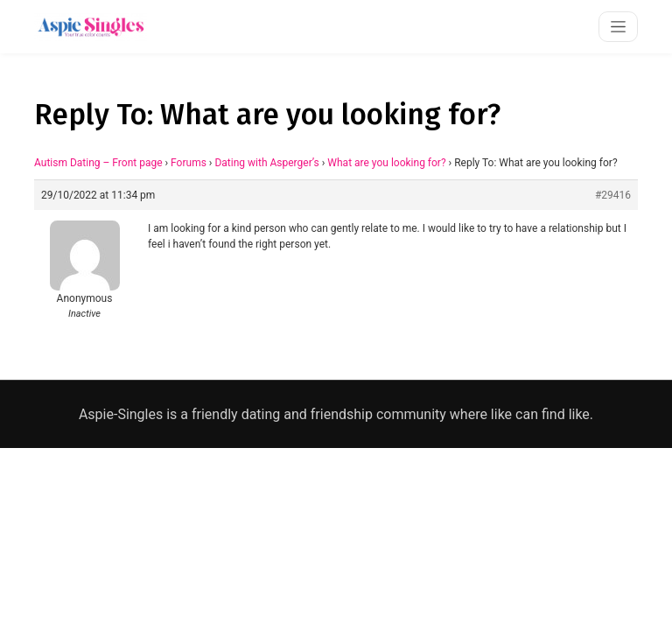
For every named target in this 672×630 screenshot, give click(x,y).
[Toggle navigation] (618, 27)
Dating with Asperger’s (266, 163)
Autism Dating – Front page (98, 163)
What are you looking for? (386, 163)
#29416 (613, 195)
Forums (189, 163)
